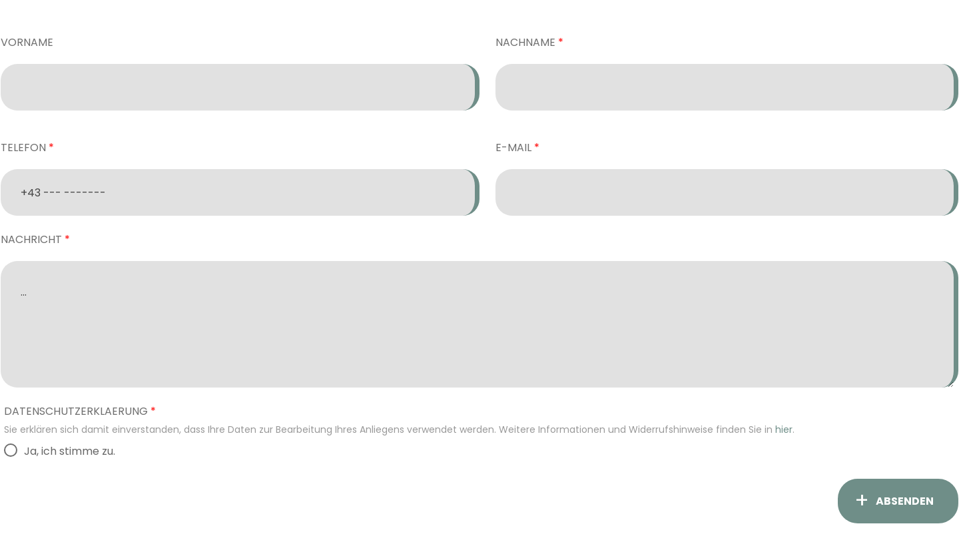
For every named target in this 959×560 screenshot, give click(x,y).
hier (784, 429)
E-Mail (513, 147)
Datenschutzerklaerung (76, 411)
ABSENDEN (905, 501)
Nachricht (31, 239)
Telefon (23, 147)
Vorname (27, 42)
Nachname (525, 42)
